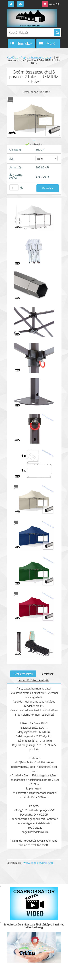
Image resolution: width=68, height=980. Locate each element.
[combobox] (47, 158)
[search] (57, 33)
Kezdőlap (12, 57)
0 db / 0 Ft (54, 4)
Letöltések (47, 674)
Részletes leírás (23, 674)
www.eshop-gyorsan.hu (38, 863)
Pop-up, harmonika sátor (36, 57)
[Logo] (32, 18)
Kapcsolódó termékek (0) (34, 680)
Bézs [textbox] (40, 159)
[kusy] (14, 188)
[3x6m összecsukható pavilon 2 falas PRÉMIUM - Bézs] (34, 218)
